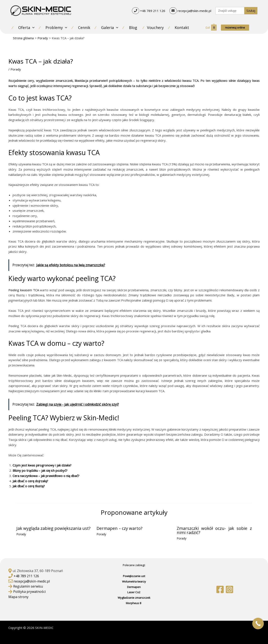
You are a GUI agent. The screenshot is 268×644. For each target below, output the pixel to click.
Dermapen (134, 587)
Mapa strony (18, 597)
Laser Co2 (134, 592)
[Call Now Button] (258, 624)
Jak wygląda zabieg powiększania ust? (53, 528)
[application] (32, 28)
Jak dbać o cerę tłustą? (29, 486)
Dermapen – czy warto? (119, 528)
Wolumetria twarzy (134, 581)
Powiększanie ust (134, 576)
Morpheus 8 (134, 603)
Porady (16, 69)
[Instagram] (229, 589)
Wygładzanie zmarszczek (134, 598)
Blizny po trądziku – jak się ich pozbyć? (40, 470)
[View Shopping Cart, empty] (211, 28)
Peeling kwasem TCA (24, 290)
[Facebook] (220, 589)
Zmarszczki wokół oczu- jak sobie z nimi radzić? (214, 530)
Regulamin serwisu (28, 586)
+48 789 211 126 (153, 10)
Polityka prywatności (29, 592)
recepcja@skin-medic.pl (194, 10)
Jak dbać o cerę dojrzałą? (30, 481)
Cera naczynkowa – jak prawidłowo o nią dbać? (46, 476)
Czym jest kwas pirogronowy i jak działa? (42, 465)
